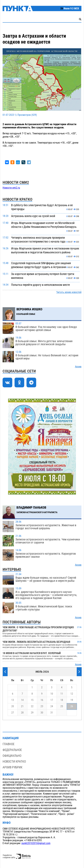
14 (22, 700)
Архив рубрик (13, 767)
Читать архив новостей (69, 292)
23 (42, 706)
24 (52, 706)
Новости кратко (14, 762)
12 (72, 694)
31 (52, 713)
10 (52, 694)
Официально (12, 756)
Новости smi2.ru (11, 188)
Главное (8, 744)
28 (22, 713)
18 (62, 700)
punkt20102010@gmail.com (36, 843)
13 (13, 700)
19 (72, 700)
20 (13, 706)
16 (42, 700)
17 (52, 700)
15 (32, 700)
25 (62, 706)
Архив (78, 367)
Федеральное (12, 750)
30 (42, 713)
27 (13, 713)
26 (72, 706)
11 (62, 694)
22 (32, 706)
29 (32, 713)
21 (22, 706)
